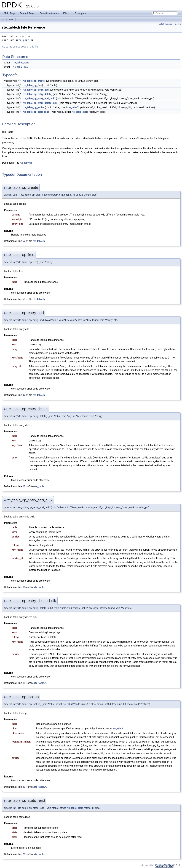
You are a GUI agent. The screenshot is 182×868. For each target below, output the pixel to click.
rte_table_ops (20, 67)
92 (24, 395)
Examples (80, 13)
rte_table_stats (21, 63)
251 (25, 854)
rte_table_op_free (32, 85)
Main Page (10, 13)
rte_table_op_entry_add (36, 90)
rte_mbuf (73, 107)
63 (24, 299)
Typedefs (177, 24)
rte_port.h (25, 40)
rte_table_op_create (34, 81)
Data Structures (50, 14)
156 (25, 587)
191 (25, 683)
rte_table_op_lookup (34, 107)
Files (67, 14)
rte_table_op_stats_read (36, 112)
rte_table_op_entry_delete (37, 94)
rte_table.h (26, 163)
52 (24, 241)
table (11, 19)
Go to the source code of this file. (20, 47)
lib (3, 19)
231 (25, 787)
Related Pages (27, 13)
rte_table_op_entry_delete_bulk (40, 103)
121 (25, 486)
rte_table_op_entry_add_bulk (39, 99)
